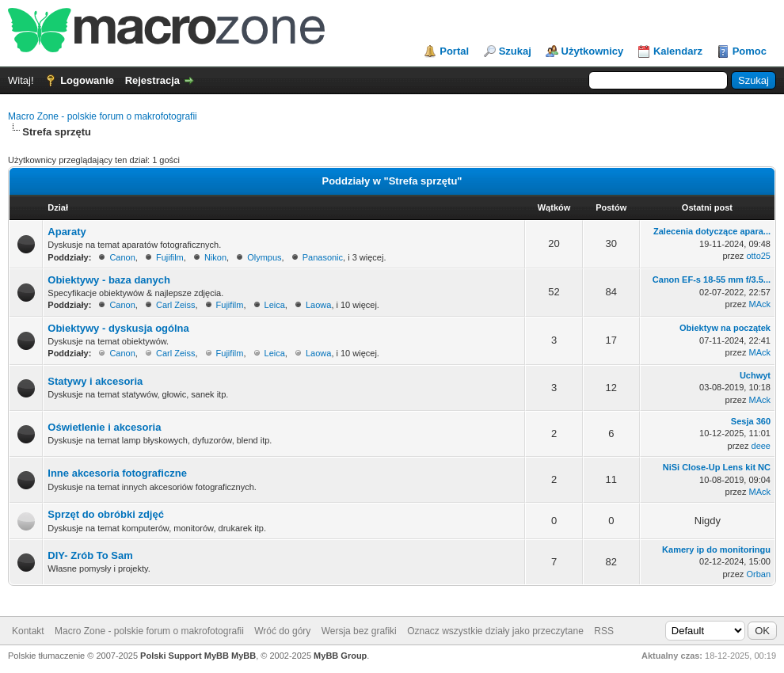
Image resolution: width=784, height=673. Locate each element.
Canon (122, 257)
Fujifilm (170, 257)
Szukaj (515, 51)
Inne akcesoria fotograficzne (117, 473)
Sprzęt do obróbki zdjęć (106, 514)
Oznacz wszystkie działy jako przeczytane (495, 631)
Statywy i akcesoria (95, 381)
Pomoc (750, 51)
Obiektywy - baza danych (109, 280)
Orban (758, 574)
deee (761, 446)
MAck (760, 304)
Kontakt (28, 631)
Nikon (215, 257)
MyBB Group (340, 656)
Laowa (318, 305)
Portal (454, 51)
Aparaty (67, 232)
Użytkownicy (593, 51)
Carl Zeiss (176, 305)
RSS (604, 631)
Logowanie (87, 80)
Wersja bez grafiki (359, 631)
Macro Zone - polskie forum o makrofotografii (103, 116)
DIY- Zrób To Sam (90, 555)
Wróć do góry (282, 631)
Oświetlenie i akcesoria (104, 427)
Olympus (264, 257)
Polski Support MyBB (185, 656)
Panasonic (323, 257)
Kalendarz (678, 51)
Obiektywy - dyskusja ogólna (118, 328)
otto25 (758, 256)
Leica (275, 305)
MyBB (244, 656)
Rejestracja (152, 80)
